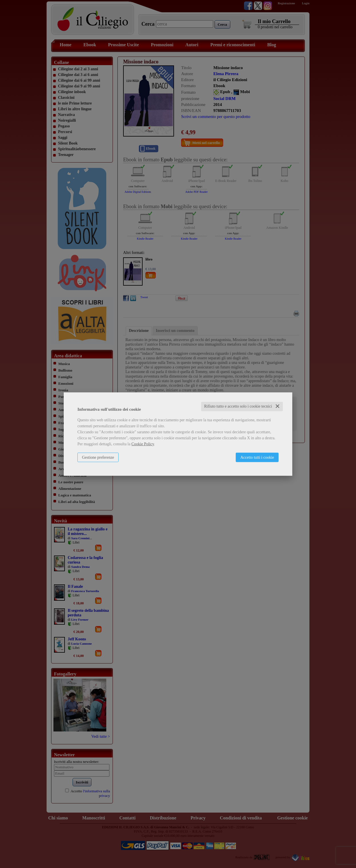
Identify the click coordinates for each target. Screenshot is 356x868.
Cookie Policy (143, 444)
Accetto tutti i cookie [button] (257, 457)
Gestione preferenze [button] (98, 457)
